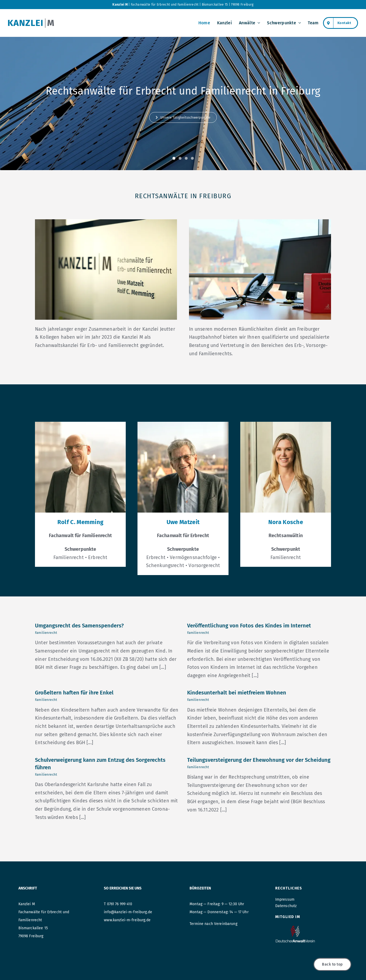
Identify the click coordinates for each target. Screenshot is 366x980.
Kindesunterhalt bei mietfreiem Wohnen (237, 693)
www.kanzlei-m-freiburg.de (127, 920)
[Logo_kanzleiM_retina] (31, 21)
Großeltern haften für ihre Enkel (74, 693)
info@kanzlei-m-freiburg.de (128, 912)
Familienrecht (46, 633)
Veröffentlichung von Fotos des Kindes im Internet (249, 626)
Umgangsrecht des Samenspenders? (79, 626)
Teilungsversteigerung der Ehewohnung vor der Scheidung (259, 760)
